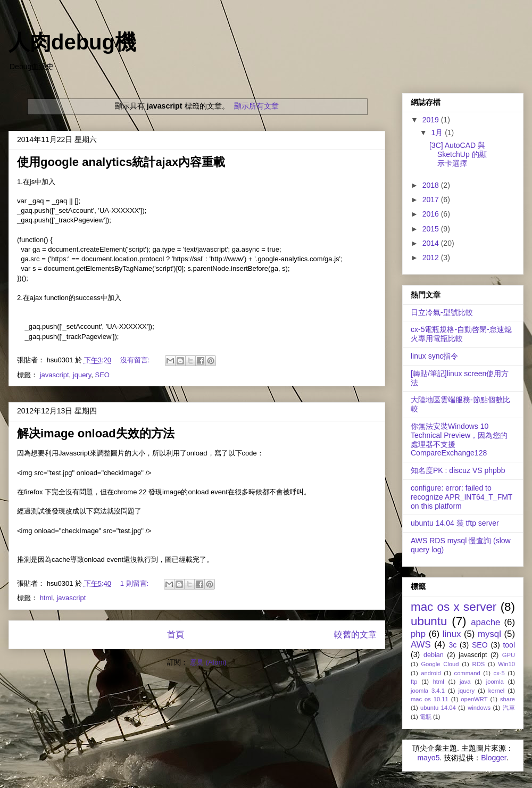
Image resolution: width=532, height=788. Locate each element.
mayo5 (428, 758)
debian (434, 655)
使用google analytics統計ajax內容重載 (121, 162)
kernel (496, 691)
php (418, 634)
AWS (421, 645)
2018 (432, 185)
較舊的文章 (355, 634)
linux (452, 634)
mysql (489, 634)
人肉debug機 (72, 42)
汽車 (509, 708)
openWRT (474, 699)
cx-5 (499, 673)
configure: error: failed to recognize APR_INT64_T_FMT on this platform (462, 497)
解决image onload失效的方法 (96, 433)
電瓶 (426, 717)
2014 (432, 243)
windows (479, 708)
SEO (102, 375)
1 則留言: (135, 583)
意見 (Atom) (208, 662)
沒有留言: (136, 360)
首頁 (176, 634)
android (431, 673)
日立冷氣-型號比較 (442, 312)
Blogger (493, 758)
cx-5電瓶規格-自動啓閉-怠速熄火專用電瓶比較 (461, 334)
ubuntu (429, 621)
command (467, 673)
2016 (432, 214)
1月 (438, 132)
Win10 (506, 664)
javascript (55, 375)
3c (452, 645)
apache (485, 622)
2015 (432, 229)
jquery (82, 375)
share (508, 699)
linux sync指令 (434, 356)
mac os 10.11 (430, 699)
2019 (432, 120)
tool (509, 645)
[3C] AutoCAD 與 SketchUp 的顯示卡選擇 (458, 154)
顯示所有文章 (256, 106)
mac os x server (454, 607)
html (47, 598)
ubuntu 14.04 (438, 708)
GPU (509, 655)
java (465, 682)
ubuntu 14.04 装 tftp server (455, 523)
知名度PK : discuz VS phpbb (458, 470)
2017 (432, 200)
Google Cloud (440, 664)
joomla (495, 682)
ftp (414, 682)
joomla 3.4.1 (428, 691)
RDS (479, 664)
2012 (432, 258)
